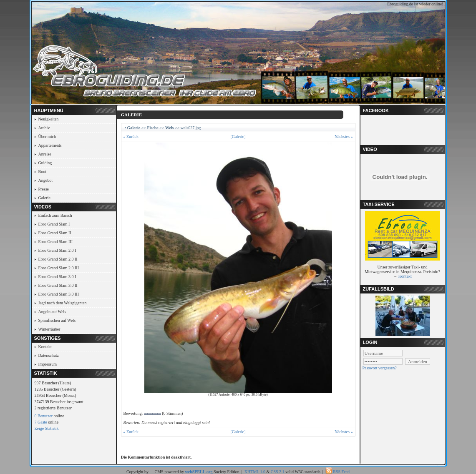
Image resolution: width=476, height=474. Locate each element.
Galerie (44, 198)
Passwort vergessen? (380, 368)
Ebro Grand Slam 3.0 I (57, 277)
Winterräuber (49, 329)
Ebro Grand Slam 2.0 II (58, 259)
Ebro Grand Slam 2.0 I (57, 250)
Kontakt (45, 347)
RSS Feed (341, 472)
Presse (44, 189)
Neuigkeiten (49, 119)
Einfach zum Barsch (55, 215)
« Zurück (131, 137)
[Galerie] (238, 137)
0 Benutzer (44, 416)
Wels (170, 128)
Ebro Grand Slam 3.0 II (58, 285)
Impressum (48, 364)
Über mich (47, 137)
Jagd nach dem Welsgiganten (63, 303)
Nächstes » (344, 137)
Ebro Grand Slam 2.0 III (59, 268)
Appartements (50, 145)
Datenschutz (49, 355)
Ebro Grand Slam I (54, 224)
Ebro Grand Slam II (55, 233)
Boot (42, 172)
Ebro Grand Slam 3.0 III (59, 294)
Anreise (45, 154)
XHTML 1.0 (255, 472)
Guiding (45, 163)
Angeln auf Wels (52, 312)
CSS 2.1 (278, 472)
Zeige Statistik (47, 428)
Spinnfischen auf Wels (57, 320)
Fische (152, 128)
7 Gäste (41, 422)
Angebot (45, 180)
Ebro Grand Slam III (55, 242)
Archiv (44, 128)
